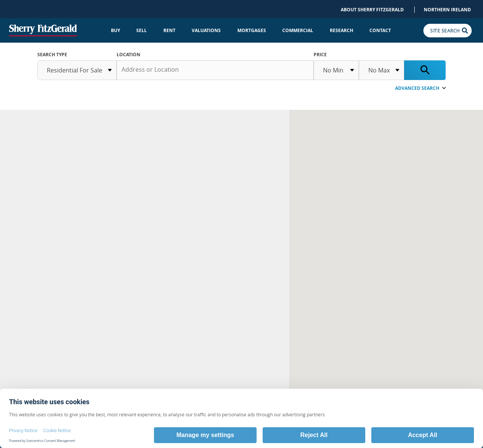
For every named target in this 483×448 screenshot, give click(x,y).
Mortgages (252, 30)
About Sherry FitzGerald (372, 10)
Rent (169, 30)
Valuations (206, 30)
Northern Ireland (447, 10)
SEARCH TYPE (52, 55)
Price (320, 55)
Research (341, 30)
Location (128, 55)
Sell (142, 30)
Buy (115, 30)
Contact (380, 30)
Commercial (298, 30)
